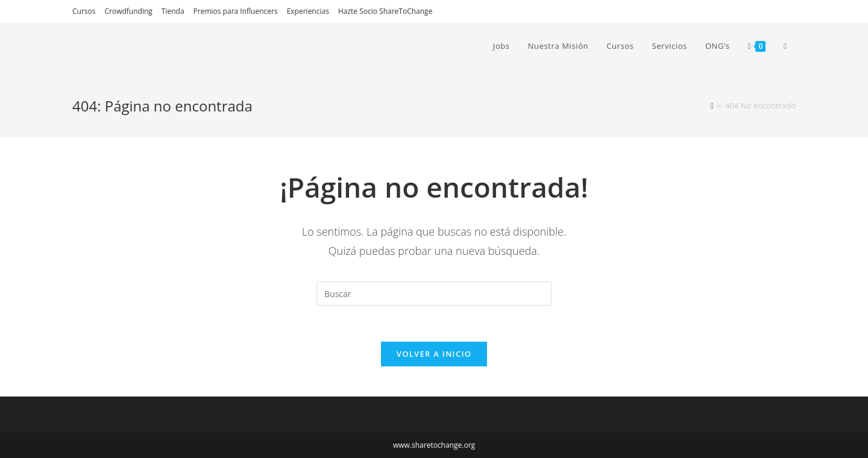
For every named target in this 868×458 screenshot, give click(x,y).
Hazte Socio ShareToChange (385, 11)
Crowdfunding (128, 11)
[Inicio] (712, 105)
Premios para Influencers (236, 11)
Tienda (173, 11)
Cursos (84, 11)
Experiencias (308, 11)
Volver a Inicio (434, 354)
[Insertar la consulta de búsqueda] (434, 293)
